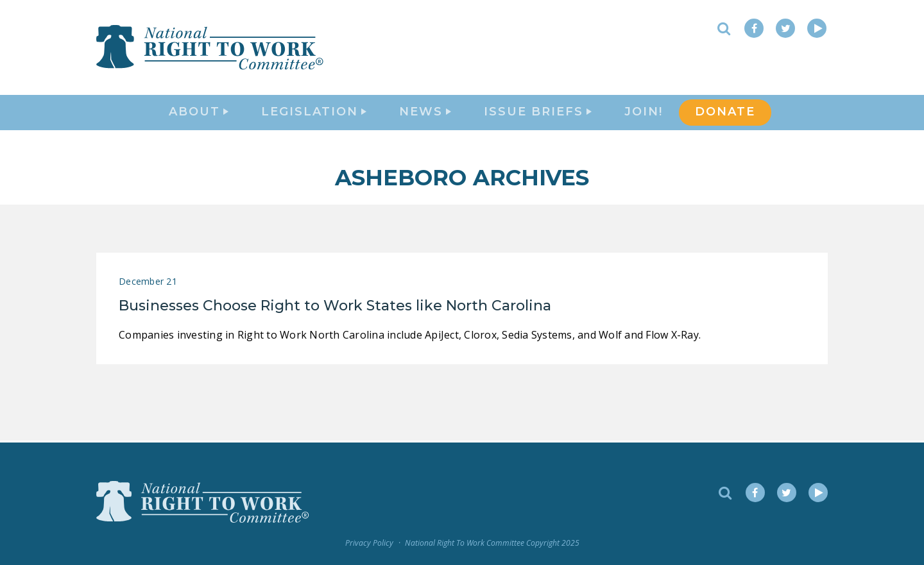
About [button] (199, 113)
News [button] (425, 113)
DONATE (725, 113)
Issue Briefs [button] (538, 113)
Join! (644, 113)
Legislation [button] (314, 113)
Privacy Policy (369, 544)
